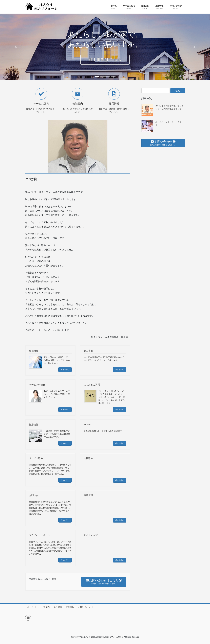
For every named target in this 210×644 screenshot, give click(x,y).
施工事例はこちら (105, 62)
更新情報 (70, 607)
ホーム (30, 607)
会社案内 (58, 607)
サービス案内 (44, 607)
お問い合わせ (84, 607)
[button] (16, 47)
